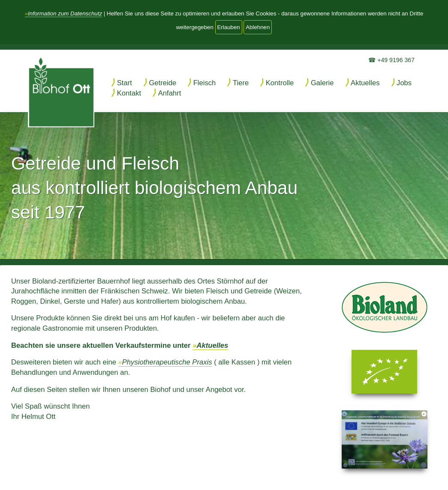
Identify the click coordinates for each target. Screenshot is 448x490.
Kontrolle (280, 83)
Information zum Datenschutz (65, 13)
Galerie (322, 83)
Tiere (241, 83)
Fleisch (205, 83)
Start (125, 83)
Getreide (162, 83)
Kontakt (129, 93)
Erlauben (229, 27)
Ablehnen (258, 27)
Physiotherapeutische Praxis (167, 362)
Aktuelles (365, 83)
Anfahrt (170, 93)
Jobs (404, 83)
